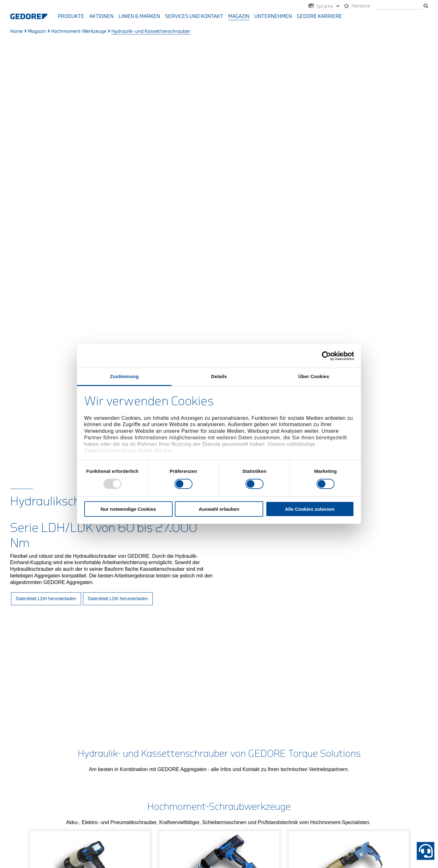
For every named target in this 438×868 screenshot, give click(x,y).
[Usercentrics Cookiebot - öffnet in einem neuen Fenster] (326, 356)
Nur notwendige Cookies (128, 509)
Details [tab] (219, 376)
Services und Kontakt (194, 16)
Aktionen (101, 16)
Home (16, 31)
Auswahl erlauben (219, 509)
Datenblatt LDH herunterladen (46, 285)
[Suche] (398, 6)
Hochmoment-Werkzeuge (79, 31)
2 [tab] (219, 674)
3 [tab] (237, 674)
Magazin (239, 16)
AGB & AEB (257, 808)
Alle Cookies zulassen (310, 509)
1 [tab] (201, 674)
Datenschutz (221, 808)
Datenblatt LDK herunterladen (118, 285)
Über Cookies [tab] (314, 376)
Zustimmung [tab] (124, 376)
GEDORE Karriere (320, 16)
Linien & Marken (139, 16)
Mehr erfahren (90, 652)
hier (168, 451)
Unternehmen (273, 16)
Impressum (183, 808)
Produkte (71, 16)
